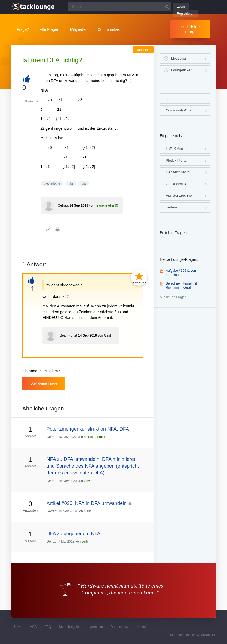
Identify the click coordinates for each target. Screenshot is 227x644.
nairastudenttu (94, 437)
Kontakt (142, 627)
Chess (88, 481)
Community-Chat (179, 110)
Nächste (143, 50)
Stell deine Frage (190, 29)
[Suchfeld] (120, 7)
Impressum (95, 627)
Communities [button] (109, 29)
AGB (33, 627)
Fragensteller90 (107, 205)
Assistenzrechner (179, 196)
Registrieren (186, 14)
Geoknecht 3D (177, 184)
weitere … (174, 207)
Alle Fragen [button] (50, 29)
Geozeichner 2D (179, 172)
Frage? (23, 29)
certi (85, 542)
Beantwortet (69, 335)
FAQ (48, 627)
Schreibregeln (69, 627)
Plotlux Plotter (177, 160)
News (18, 627)
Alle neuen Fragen (173, 297)
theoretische (52, 183)
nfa (71, 183)
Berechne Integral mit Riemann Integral (181, 286)
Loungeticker (181, 70)
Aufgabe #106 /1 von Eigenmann (181, 273)
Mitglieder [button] (79, 29)
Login (181, 7)
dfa (84, 183)
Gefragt (63, 205)
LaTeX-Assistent (179, 149)
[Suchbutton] (167, 7)
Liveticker (179, 58)
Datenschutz (120, 627)
